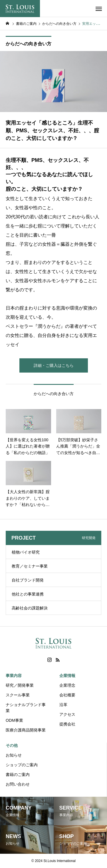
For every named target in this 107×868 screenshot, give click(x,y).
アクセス (67, 714)
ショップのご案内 (22, 765)
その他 (12, 745)
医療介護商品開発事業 (26, 730)
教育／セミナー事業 (30, 566)
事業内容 (14, 676)
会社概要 (67, 695)
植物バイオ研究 (26, 552)
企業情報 (67, 676)
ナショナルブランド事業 (26, 708)
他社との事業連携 (28, 594)
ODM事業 (14, 720)
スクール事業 (18, 695)
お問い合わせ (18, 784)
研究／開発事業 (20, 685)
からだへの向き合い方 (29, 44)
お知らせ (14, 755)
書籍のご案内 (18, 775)
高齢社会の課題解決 (30, 608)
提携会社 (67, 724)
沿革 (63, 705)
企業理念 (67, 685)
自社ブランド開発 (28, 580)
